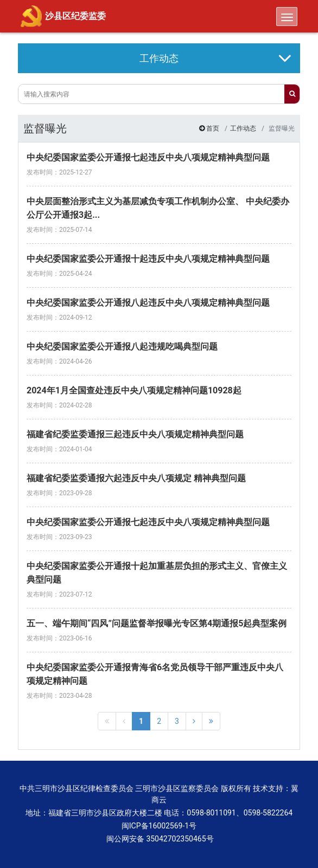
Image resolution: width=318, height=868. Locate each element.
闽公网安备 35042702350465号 (159, 839)
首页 (213, 128)
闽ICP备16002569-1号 (159, 826)
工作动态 (243, 128)
